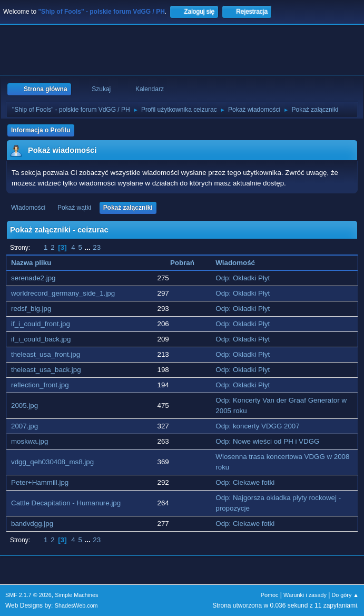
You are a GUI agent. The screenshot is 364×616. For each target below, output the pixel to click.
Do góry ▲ (345, 595)
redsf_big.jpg (31, 309)
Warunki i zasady (305, 595)
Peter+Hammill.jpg (40, 482)
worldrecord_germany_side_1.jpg (63, 293)
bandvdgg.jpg (32, 524)
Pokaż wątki (74, 208)
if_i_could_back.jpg (41, 339)
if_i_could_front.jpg (41, 324)
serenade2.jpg (33, 278)
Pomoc (270, 595)
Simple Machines (76, 595)
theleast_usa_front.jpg (46, 354)
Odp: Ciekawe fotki (245, 482)
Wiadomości (28, 208)
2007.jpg (24, 426)
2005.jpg (24, 405)
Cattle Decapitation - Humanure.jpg (66, 503)
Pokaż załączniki (128, 208)
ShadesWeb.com (76, 605)
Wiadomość (235, 263)
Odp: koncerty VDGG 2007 (257, 426)
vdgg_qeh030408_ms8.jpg (52, 462)
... (89, 247)
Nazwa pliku (31, 263)
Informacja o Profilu (41, 130)
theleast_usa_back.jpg (46, 370)
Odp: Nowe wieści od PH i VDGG (267, 441)
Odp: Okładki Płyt (243, 278)
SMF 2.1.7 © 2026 (28, 595)
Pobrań (182, 263)
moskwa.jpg (29, 441)
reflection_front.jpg (40, 385)
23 (97, 247)
